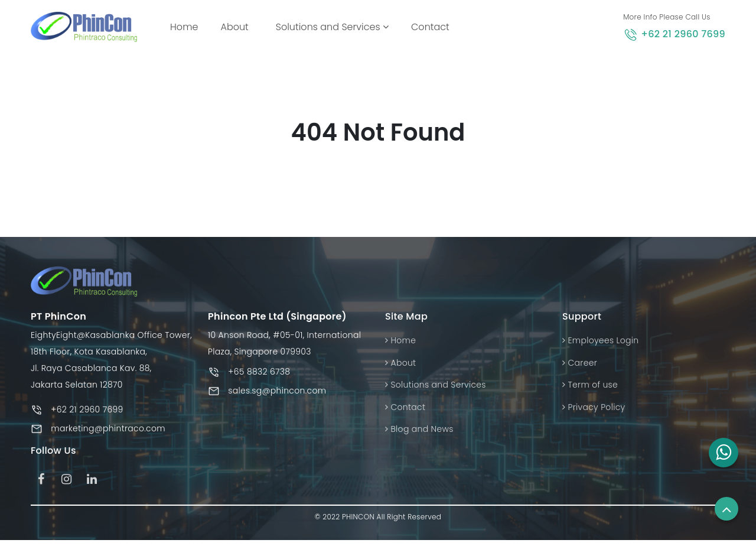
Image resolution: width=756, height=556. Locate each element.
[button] (724, 453)
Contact (430, 27)
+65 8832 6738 (259, 375)
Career (580, 366)
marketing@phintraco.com (108, 432)
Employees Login (600, 344)
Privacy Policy (594, 410)
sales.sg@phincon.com (277, 394)
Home (186, 27)
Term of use (590, 388)
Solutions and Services (332, 27)
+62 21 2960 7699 (683, 34)
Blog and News (419, 433)
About (234, 27)
